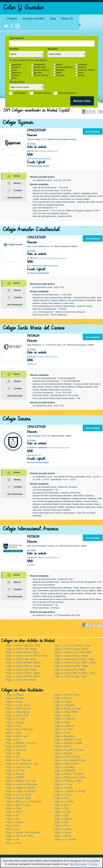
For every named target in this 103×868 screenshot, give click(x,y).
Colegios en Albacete (63, 836)
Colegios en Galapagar (15, 722)
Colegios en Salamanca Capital (18, 798)
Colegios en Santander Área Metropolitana (23, 832)
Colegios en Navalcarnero (16, 750)
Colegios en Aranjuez (63, 702)
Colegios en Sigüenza (63, 832)
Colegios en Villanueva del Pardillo (20, 781)
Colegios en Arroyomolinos (65, 705)
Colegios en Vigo (61, 815)
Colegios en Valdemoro (15, 774)
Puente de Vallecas (86, 70)
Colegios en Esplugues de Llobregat (20, 791)
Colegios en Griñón (13, 726)
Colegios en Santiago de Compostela (20, 788)
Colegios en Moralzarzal (16, 746)
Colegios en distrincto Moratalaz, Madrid (22, 663)
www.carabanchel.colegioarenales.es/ (43, 266)
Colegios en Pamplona (63, 819)
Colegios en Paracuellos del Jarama (69, 750)
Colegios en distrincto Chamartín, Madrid (71, 649)
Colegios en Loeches (62, 733)
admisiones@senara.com (58, 448)
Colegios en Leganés (14, 733)
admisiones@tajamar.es (48, 151)
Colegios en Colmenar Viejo (17, 716)
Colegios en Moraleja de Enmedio (68, 743)
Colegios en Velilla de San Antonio (69, 774)
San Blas (38, 73)
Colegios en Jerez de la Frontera (20, 836)
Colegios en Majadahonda (65, 736)
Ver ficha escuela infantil (38, 166)
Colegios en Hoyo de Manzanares (19, 729)
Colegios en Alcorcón (63, 698)
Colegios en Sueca (62, 798)
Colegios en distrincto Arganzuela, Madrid (23, 645)
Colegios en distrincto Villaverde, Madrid (23, 676)
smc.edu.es (32, 364)
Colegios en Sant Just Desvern (18, 795)
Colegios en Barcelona (63, 788)
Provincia (14, 49)
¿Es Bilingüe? (20, 93)
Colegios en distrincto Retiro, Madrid (21, 680)
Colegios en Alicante (14, 809)
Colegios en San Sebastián (65, 839)
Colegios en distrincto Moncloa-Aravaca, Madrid (74, 659)
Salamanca (16, 73)
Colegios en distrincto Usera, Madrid (70, 670)
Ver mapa (31, 144)
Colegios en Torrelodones (64, 767)
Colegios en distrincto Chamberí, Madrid (22, 652)
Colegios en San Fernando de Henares (70, 760)
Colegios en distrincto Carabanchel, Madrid (72, 645)
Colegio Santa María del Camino (34, 328)
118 (100, 112)
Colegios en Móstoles (63, 746)
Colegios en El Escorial (15, 719)
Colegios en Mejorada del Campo (68, 740)
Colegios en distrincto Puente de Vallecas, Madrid (75, 663)
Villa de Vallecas (41, 75)
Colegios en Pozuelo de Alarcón (67, 757)
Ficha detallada (93, 132)
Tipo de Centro (17, 82)
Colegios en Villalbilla (15, 777)
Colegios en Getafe (62, 722)
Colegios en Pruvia (62, 826)
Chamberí (16, 67)
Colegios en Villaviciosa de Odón (68, 781)
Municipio (53, 49)
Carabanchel (39, 65)
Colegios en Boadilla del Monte (18, 709)
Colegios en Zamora (14, 843)
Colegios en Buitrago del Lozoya (68, 709)
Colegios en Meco (12, 740)
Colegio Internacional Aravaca (31, 529)
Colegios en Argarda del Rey (18, 705)
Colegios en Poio (12, 815)
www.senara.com (34, 455)
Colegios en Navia (13, 826)
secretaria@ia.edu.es (50, 558)
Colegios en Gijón (61, 822)
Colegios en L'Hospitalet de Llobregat (70, 791)
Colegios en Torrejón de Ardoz (18, 767)
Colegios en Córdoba (63, 812)
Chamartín (83, 65)
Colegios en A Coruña (63, 784)
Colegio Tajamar (18, 123)
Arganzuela (16, 65)
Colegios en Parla (13, 753)
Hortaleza (82, 67)
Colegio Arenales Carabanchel (31, 230)
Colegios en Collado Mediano (17, 712)
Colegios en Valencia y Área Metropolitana (23, 802)
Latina (14, 70)
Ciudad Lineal (40, 67)
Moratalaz (60, 70)
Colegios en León (12, 839)
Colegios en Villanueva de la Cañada (70, 777)
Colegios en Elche (61, 809)
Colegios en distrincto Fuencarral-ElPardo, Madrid (27, 656)
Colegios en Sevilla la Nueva (66, 764)
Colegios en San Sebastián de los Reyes (22, 764)
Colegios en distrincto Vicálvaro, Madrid (22, 673)
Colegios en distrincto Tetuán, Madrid (21, 670)
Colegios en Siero (12, 829)
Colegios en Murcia (62, 805)
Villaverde (60, 75)
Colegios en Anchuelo (14, 702)
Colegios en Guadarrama (64, 726)
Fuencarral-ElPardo (64, 67)
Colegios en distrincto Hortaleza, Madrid (71, 656)
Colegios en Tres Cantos (15, 771)
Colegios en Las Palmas (64, 802)
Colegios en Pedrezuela (64, 753)
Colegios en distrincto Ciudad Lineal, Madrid (73, 652)
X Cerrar (93, 864)
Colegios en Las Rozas (64, 729)
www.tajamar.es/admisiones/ (39, 159)
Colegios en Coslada (62, 716)
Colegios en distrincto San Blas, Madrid (71, 666)
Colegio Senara (17, 419)
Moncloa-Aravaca (41, 70)
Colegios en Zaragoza (14, 822)
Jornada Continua (42, 93)
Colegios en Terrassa (63, 795)
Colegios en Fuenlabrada (64, 719)
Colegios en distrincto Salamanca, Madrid (23, 666)
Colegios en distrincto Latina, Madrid (21, 659)
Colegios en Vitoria (13, 812)
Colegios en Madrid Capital (17, 736)
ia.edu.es (31, 565)
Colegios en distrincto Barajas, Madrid (70, 676)
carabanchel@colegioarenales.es (52, 258)
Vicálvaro (16, 75)
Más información (78, 864)
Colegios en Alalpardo (15, 695)
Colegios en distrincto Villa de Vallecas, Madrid (75, 673)
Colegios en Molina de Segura (18, 805)
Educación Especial (67, 93)
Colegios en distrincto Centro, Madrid (21, 649)
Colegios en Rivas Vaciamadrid (18, 760)
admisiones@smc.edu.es (47, 357)
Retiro (14, 78)
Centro (59, 65)
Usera (81, 73)
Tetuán (59, 73)
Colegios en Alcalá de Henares (67, 695)
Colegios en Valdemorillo (65, 771)
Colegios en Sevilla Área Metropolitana (22, 784)
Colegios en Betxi (12, 819)
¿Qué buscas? (16, 38)
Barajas (81, 75)
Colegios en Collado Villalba (66, 712)
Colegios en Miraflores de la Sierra (21, 743)
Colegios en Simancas (63, 829)
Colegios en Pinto (12, 757)
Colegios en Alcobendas (15, 698)
